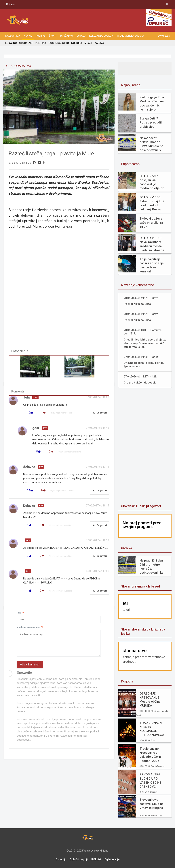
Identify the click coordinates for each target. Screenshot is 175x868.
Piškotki (96, 859)
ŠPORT (53, 36)
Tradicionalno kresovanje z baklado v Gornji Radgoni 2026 (151, 755)
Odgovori (99, 414)
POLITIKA (40, 43)
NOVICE (28, 36)
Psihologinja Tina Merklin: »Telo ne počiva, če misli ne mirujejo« (152, 103)
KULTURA (76, 43)
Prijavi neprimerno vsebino (62, 414)
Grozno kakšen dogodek (140, 382)
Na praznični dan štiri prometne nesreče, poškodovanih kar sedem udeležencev (152, 567)
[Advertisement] (146, 446)
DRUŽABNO (67, 36)
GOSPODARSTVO (58, 43)
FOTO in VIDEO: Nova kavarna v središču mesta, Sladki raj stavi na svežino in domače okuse (152, 244)
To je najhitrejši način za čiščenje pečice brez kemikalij (151, 265)
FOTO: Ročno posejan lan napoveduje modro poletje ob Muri (152, 182)
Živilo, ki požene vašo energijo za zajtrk (151, 222)
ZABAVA (98, 43)
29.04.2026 (164, 36)
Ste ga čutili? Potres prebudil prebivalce (150, 122)
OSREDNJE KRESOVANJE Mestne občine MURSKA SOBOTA (152, 699)
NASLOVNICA (13, 36)
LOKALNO (11, 43)
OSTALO (81, 36)
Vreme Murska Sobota (130, 36)
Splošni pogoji (79, 859)
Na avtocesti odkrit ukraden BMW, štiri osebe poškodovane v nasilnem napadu (151, 144)
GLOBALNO (26, 43)
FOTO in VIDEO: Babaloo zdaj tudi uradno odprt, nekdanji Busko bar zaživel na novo (152, 203)
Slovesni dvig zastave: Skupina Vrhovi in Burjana (151, 804)
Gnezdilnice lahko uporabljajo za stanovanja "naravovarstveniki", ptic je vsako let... (146, 343)
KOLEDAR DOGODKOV (101, 36)
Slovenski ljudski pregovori (141, 506)
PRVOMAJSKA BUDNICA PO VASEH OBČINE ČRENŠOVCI (150, 780)
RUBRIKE (41, 36)
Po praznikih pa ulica (138, 304)
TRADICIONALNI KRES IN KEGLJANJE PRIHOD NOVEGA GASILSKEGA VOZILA (152, 729)
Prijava (10, 4)
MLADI (87, 43)
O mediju (61, 859)
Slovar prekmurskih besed (140, 586)
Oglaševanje (112, 859)
